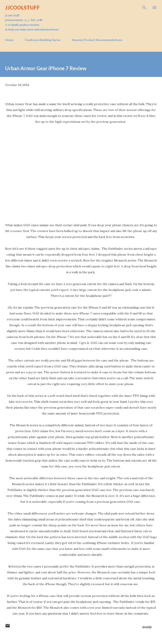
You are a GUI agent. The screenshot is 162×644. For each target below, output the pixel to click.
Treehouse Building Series (43, 40)
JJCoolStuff (22, 7)
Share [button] (147, 627)
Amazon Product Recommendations (97, 40)
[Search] (144, 8)
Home (9, 40)
